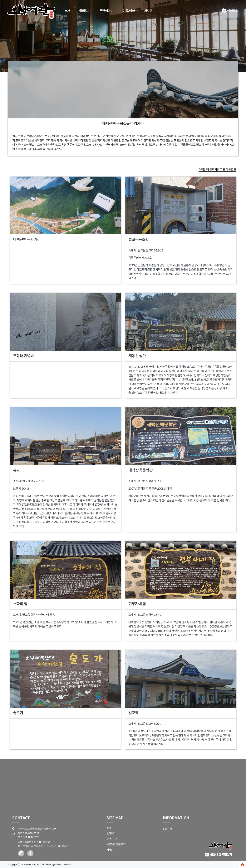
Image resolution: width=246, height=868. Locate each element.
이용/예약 (129, 11)
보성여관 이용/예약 (116, 844)
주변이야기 (106, 11)
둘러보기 (85, 11)
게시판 (148, 11)
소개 (67, 11)
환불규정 (167, 829)
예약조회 (230, 11)
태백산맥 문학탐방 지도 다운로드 (217, 170)
